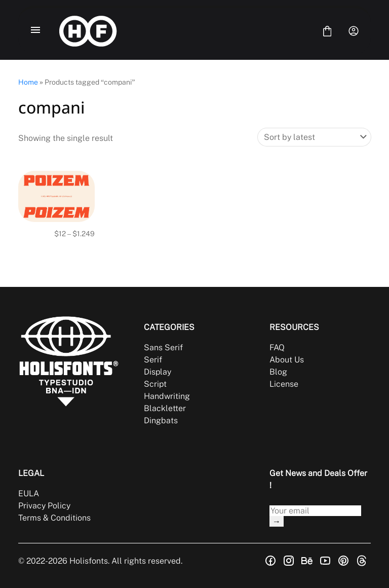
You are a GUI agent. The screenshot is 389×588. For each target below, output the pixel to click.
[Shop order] (314, 137)
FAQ (277, 347)
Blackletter (165, 408)
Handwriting (167, 396)
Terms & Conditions (54, 518)
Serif (153, 360)
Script (155, 384)
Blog (278, 372)
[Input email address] (315, 511)
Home (28, 82)
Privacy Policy (44, 506)
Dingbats (161, 420)
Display (158, 372)
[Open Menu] (35, 31)
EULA (29, 493)
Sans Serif (163, 347)
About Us (287, 360)
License (284, 384)
